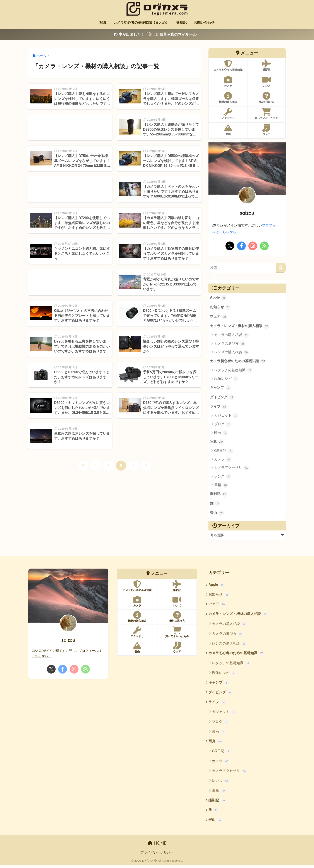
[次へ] (146, 466)
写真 (103, 23)
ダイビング (222, 398)
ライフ (219, 408)
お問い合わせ (204, 23)
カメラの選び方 (230, 344)
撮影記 (181, 23)
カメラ (223, 460)
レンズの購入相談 (231, 353)
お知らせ (220, 307)
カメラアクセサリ (231, 469)
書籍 (221, 486)
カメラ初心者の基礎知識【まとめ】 (141, 23)
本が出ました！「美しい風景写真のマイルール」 (157, 35)
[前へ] (83, 466)
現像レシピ (226, 379)
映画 (221, 434)
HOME (157, 846)
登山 (217, 515)
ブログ (223, 425)
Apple (218, 298)
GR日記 (224, 452)
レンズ (223, 478)
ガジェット (226, 417)
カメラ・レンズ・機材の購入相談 (240, 326)
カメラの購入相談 (231, 336)
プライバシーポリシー (157, 855)
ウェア (219, 317)
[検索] (281, 268)
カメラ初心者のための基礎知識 (238, 362)
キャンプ (220, 388)
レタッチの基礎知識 (233, 371)
